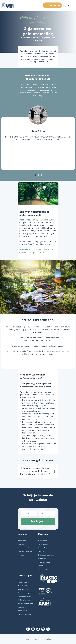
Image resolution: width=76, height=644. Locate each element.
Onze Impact (22, 586)
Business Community (25, 600)
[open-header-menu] (74, 5)
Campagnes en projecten (26, 593)
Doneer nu (54, 5)
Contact (41, 566)
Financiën (41, 551)
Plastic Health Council (25, 611)
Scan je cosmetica (24, 548)
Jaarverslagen (43, 548)
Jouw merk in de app (25, 551)
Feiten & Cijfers (23, 582)
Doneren (21, 555)
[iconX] (48, 629)
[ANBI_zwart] (48, 603)
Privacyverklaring (44, 562)
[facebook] (38, 629)
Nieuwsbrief (42, 541)
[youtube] (33, 629)
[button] (36, 175)
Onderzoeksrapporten (46, 555)
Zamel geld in (22, 544)
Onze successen (23, 589)
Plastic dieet (22, 541)
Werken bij (42, 559)
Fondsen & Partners (25, 596)
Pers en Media (43, 569)
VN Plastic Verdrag (24, 614)
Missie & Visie (43, 544)
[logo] (48, 591)
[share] (28, 629)
